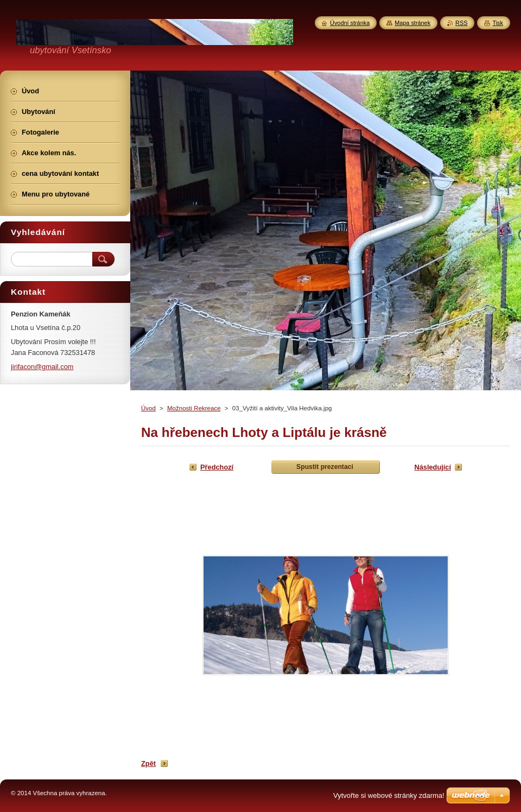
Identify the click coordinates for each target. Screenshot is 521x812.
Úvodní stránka (350, 23)
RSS (461, 23)
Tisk (498, 23)
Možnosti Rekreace (194, 408)
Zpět (148, 763)
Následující (433, 467)
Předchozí (217, 467)
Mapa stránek (412, 23)
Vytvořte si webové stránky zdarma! (389, 795)
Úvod (148, 408)
